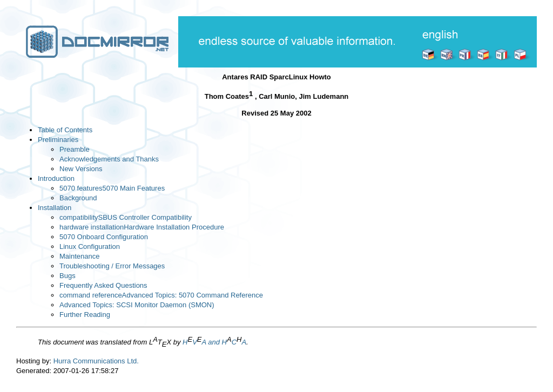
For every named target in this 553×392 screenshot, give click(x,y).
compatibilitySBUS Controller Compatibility (126, 217)
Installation (55, 208)
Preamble (75, 149)
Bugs (68, 276)
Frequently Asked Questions (103, 285)
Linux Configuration (90, 246)
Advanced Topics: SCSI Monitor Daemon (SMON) (137, 305)
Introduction (56, 178)
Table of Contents (65, 130)
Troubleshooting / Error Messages (112, 266)
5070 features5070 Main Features (112, 188)
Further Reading (85, 315)
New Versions (81, 169)
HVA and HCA (214, 342)
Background (78, 198)
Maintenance (79, 256)
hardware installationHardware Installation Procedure (142, 227)
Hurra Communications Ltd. (96, 361)
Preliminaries (58, 140)
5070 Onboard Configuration (104, 237)
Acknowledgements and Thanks (109, 159)
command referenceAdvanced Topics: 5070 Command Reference (161, 295)
